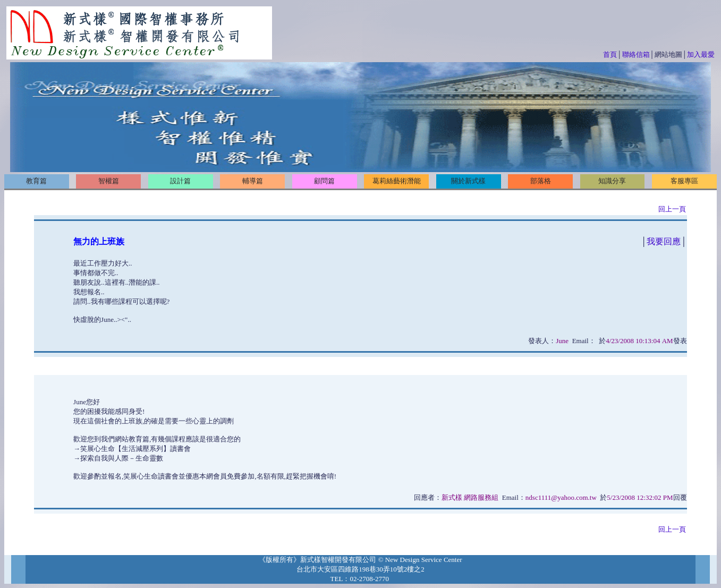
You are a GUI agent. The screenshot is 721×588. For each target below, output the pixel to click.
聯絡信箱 (636, 54)
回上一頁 (672, 209)
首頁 (610, 54)
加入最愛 (701, 54)
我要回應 (664, 241)
